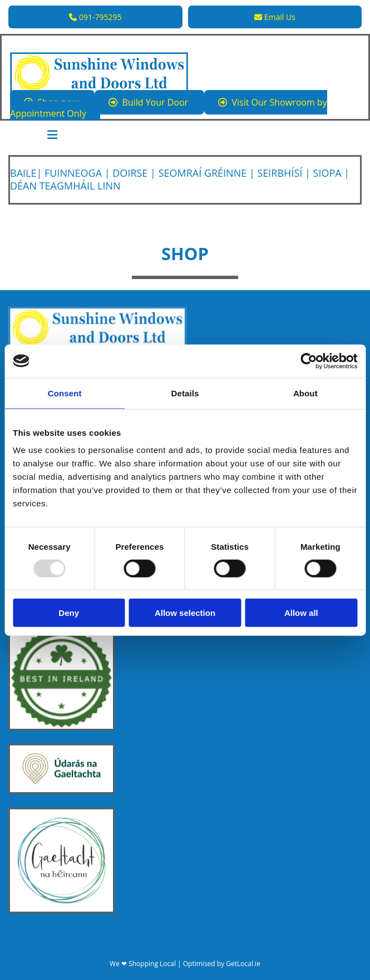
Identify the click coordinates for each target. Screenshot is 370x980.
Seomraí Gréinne (203, 173)
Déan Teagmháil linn (65, 186)
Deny (69, 613)
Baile (23, 173)
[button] (95, 17)
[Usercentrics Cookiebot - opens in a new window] (309, 361)
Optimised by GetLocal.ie (222, 964)
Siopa (327, 173)
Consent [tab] (65, 393)
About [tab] (305, 393)
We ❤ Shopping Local (143, 964)
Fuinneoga (73, 173)
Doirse (130, 173)
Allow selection (185, 613)
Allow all (301, 613)
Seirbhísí (280, 173)
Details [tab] (185, 393)
